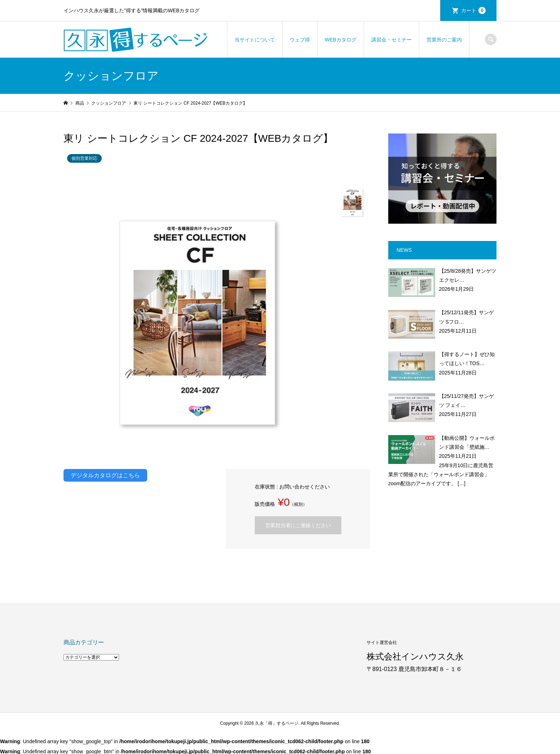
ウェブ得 (300, 40)
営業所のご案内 (444, 40)
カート (473, 10)
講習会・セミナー (391, 40)
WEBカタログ (341, 40)
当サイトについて (255, 40)
